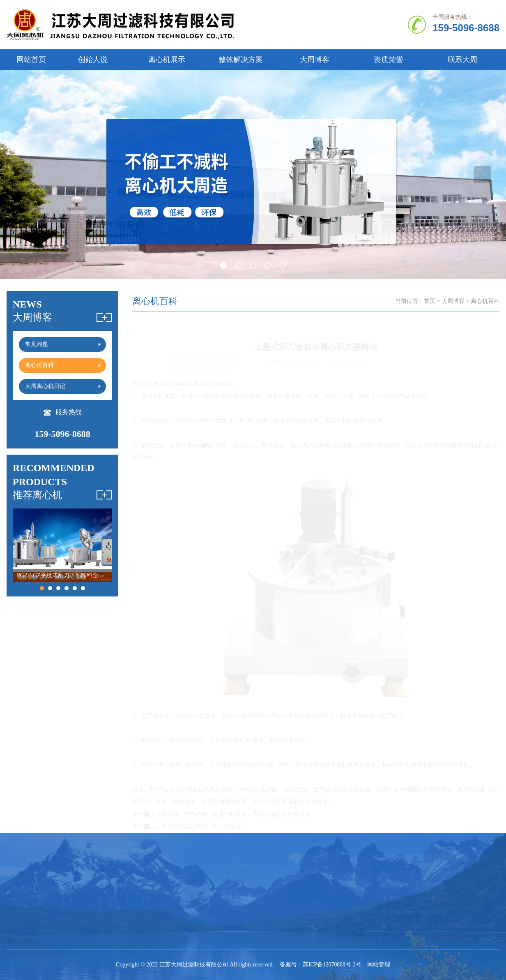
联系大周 (462, 60)
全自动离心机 (86, 885)
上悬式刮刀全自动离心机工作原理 (198, 826)
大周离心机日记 (276, 912)
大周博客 (315, 60)
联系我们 (18, 926)
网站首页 (31, 60)
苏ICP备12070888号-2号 (332, 965)
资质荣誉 (389, 60)
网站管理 (379, 965)
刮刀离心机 (146, 899)
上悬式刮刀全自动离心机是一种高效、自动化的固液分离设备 (233, 814)
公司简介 (18, 885)
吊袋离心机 (208, 899)
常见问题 (268, 885)
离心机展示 (167, 60)
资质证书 (18, 912)
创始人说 (93, 60)
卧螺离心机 (146, 885)
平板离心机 (208, 885)
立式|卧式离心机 (90, 899)
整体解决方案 (241, 60)
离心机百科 (271, 899)
